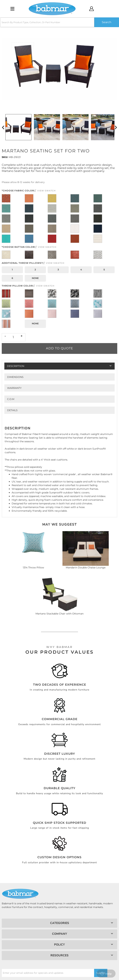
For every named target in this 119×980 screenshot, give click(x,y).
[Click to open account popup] (92, 9)
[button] (59, 22)
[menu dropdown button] (12, 9)
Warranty (14, 388)
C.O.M (11, 399)
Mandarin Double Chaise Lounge (86, 568)
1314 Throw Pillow (33, 568)
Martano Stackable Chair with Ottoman (59, 614)
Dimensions (15, 377)
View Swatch (45, 191)
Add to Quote (59, 348)
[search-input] (47, 22)
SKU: (5, 157)
